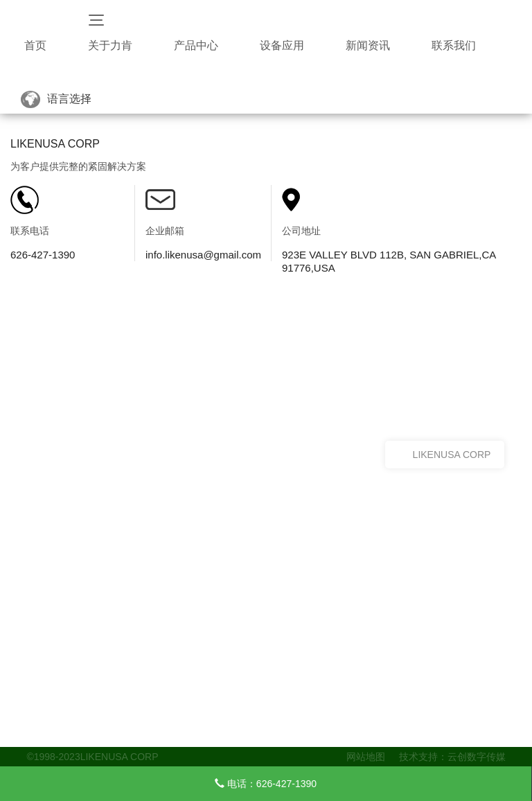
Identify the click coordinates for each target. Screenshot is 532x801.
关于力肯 (110, 45)
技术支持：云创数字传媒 (452, 757)
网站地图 (366, 757)
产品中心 (196, 45)
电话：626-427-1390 (266, 784)
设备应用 (282, 45)
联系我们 (454, 45)
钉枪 (177, 716)
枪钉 (177, 732)
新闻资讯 (368, 45)
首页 (35, 45)
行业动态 (285, 732)
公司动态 (285, 716)
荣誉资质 (43, 732)
